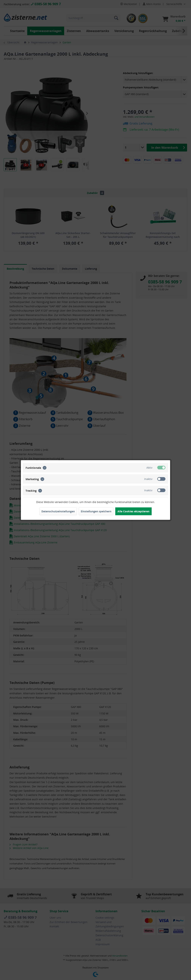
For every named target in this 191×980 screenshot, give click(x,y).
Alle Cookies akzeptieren (133, 511)
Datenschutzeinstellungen (58, 511)
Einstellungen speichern (96, 511)
